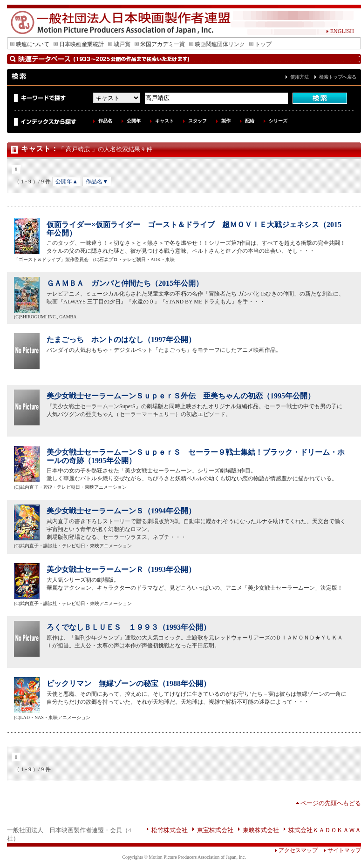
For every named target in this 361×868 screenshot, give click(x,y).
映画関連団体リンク (217, 44)
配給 (250, 121)
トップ (260, 44)
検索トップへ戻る (338, 77)
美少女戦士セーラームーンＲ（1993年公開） (121, 569)
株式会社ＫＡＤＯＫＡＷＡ (325, 830)
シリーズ (278, 121)
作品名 (105, 121)
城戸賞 (119, 44)
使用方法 (300, 77)
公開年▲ (67, 182)
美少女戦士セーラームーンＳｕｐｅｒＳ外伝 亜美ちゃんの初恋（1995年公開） (181, 396)
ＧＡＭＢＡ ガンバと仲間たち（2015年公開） (125, 283)
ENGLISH (340, 31)
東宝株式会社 (215, 830)
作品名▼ (97, 182)
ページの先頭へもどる (331, 803)
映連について (30, 44)
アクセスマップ (296, 850)
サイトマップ (339, 850)
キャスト (164, 121)
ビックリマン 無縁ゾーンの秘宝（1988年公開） (129, 683)
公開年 (134, 121)
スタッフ (198, 121)
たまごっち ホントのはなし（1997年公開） (121, 340)
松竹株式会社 (170, 830)
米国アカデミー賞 (160, 44)
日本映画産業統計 (79, 44)
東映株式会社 (261, 830)
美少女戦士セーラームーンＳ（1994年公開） (121, 511)
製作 (226, 121)
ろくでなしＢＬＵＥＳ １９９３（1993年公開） (129, 627)
